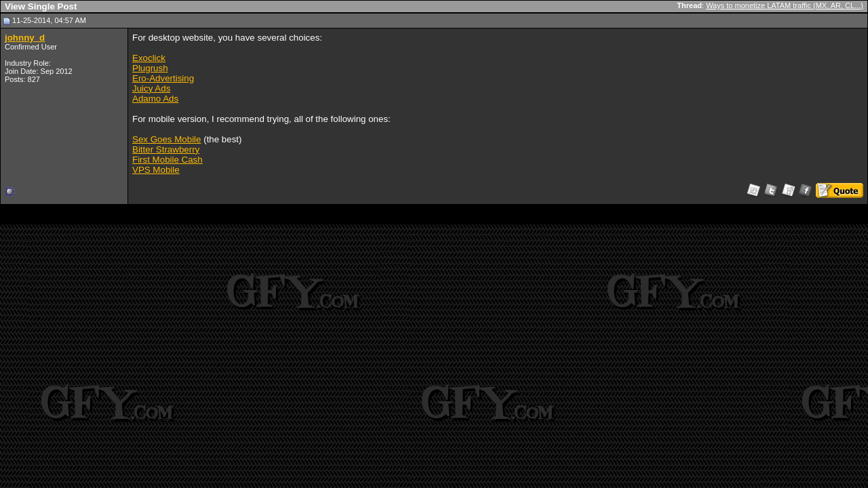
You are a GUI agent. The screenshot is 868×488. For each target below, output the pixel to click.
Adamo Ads (155, 99)
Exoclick (149, 58)
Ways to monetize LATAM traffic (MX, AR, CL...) (785, 5)
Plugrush (150, 68)
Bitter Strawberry (166, 149)
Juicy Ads (151, 88)
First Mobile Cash (167, 160)
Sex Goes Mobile (167, 139)
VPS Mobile (156, 170)
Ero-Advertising (163, 78)
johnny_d (25, 38)
